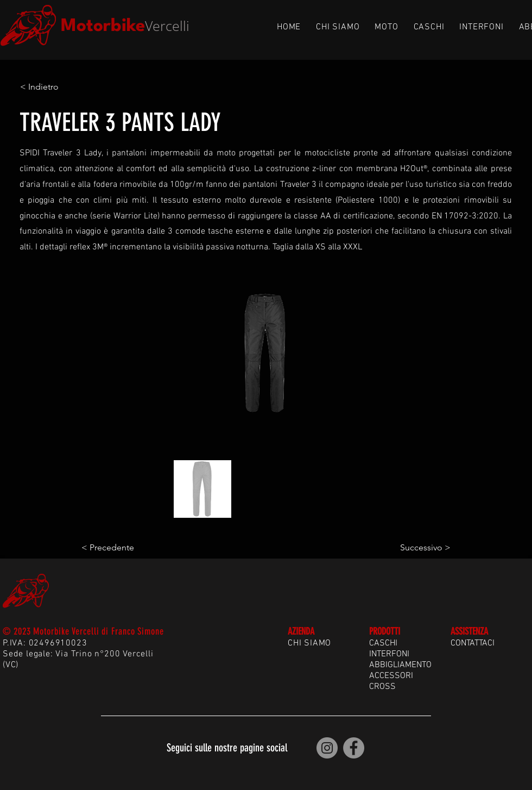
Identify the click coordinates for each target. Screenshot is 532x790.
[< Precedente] (117, 548)
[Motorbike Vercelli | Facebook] (354, 748)
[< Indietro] (56, 87)
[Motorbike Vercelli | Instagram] (327, 748)
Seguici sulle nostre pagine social (227, 748)
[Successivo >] (423, 548)
